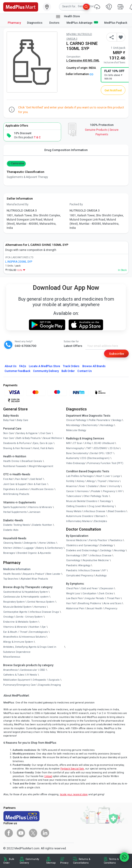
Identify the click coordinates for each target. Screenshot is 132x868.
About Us (11, 366)
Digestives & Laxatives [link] (16, 489)
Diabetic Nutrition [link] (42, 525)
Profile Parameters (99, 420)
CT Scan (78, 443)
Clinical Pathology (76, 420)
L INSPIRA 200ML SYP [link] (19, 262)
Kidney (81, 481)
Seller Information (79, 74)
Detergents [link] (30, 543)
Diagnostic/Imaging (49, 685)
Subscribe (117, 354)
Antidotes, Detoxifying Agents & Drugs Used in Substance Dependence (30, 649)
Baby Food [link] (9, 420)
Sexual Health (95, 608)
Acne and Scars (112, 603)
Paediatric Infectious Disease (83, 570)
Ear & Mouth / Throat (15, 632)
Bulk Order (68, 371)
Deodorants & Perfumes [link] (17, 443)
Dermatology (73, 556)
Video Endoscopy (76, 463)
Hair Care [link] (9, 438)
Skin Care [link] (9, 433)
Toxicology (105, 501)
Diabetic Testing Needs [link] (17, 525)
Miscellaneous (12, 657)
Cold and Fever (89, 588)
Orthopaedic (39, 680)
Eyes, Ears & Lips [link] (43, 443)
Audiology (101, 576)
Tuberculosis (74, 496)
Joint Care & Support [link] (15, 484)
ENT (85, 556)
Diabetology (107, 545)
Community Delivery (46, 371)
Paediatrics (116, 540)
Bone (103, 486)
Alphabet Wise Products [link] (34, 579)
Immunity (114, 486)
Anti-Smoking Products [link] (16, 494)
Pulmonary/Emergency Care (20, 685)
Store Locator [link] (53, 574)
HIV (120, 491)
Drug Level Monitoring (101, 506)
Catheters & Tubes (14, 675)
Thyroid (102, 481)
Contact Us (84, 371)
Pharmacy (14, 23)
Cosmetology (73, 560)
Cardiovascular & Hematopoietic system (26, 597)
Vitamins (114, 481)
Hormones (40, 607)
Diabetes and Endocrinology (82, 550)
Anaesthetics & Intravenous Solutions (24, 637)
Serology (117, 420)
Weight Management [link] (41, 466)
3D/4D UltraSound (104, 443)
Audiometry (73, 458)
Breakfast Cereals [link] (32, 461)
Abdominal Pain (75, 608)
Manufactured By (18, 204)
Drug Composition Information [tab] (66, 150)
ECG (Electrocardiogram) (95, 458)
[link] (21, 6)
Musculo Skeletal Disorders (82, 501)
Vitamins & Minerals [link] (40, 507)
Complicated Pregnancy (80, 576)
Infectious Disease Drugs (44, 612)
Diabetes (93, 486)
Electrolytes (101, 521)
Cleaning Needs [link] (12, 543)
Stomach (100, 516)
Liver (107, 476)
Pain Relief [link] (21, 479)
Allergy (91, 481)
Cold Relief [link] (36, 479)
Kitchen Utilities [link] (12, 548)
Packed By (76, 204)
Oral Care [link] (46, 433)
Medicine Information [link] (17, 569)
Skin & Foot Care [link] (37, 484)
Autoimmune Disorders (80, 516)
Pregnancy (109, 491)
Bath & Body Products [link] (28, 438)
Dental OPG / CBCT (101, 453)
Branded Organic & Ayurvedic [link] (34, 553)
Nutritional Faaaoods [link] (15, 466)
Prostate (96, 491)
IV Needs (32, 675)
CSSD (42, 670)
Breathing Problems (90, 603)
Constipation (89, 594)
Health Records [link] (12, 574)
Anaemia (71, 486)
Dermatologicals (38, 632)
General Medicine (76, 540)
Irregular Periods (95, 598)
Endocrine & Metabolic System (20, 622)
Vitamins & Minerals (15, 627)
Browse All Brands (94, 366)
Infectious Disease (95, 511)
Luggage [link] (29, 548)
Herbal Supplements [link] (15, 512)
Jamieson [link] (35, 512)
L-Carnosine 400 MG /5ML (83, 61)
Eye (44, 627)
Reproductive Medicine (96, 560)
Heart (99, 476)
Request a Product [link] (33, 574)
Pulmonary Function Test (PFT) (105, 463)
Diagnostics (35, 23)
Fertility (70, 481)
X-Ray (88, 443)
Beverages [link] (9, 553)
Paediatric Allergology (78, 565)
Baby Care (22, 420)
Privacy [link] (64, 863)
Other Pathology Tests (96, 496)
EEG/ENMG (101, 448)
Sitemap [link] (51, 863)
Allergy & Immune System (18, 642)
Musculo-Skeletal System (17, 607)
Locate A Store (45, 366)
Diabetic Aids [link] (11, 530)
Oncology (8, 617)
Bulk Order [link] (9, 861)
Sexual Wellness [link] (53, 438)
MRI (68, 443)
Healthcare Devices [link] (42, 489)
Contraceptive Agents (15, 612)
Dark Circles (106, 594)
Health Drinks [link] (11, 461)
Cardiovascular (28, 670)
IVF (104, 570)
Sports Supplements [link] (14, 507)
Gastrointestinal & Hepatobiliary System (26, 592)
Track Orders (71, 366)
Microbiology (73, 425)
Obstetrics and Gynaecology (82, 545)
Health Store (68, 17)
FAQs (23, 366)
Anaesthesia (10, 670)
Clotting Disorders (76, 506)
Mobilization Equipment (17, 680)
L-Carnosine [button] (16, 163)
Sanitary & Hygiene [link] (27, 433)
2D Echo (114, 448)
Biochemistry (90, 425)
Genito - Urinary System (29, 617)
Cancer (70, 491)
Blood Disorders (117, 511)
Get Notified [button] (113, 90)
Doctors (55, 23)
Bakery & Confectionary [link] (49, 548)
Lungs (116, 476)
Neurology (119, 550)
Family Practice (98, 540)
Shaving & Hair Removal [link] (17, 448)
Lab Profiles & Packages (80, 476)
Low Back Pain (74, 598)
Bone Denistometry (77, 453)
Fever (82, 486)
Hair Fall (71, 603)
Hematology (107, 425)
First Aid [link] (8, 479)
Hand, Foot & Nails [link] (43, 448)
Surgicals (54, 680)
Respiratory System (14, 602)
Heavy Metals (74, 511)
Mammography (75, 448)
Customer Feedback (18, 371)
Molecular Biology (76, 430)
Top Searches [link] (11, 579)
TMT (89, 448)
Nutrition (34, 627)
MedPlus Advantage (82, 23)
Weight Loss (73, 594)
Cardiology (106, 550)
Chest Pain (72, 588)
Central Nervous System (41, 602)
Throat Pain (113, 598)
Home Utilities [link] (47, 543)
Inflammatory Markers (79, 521)
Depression (107, 588)
